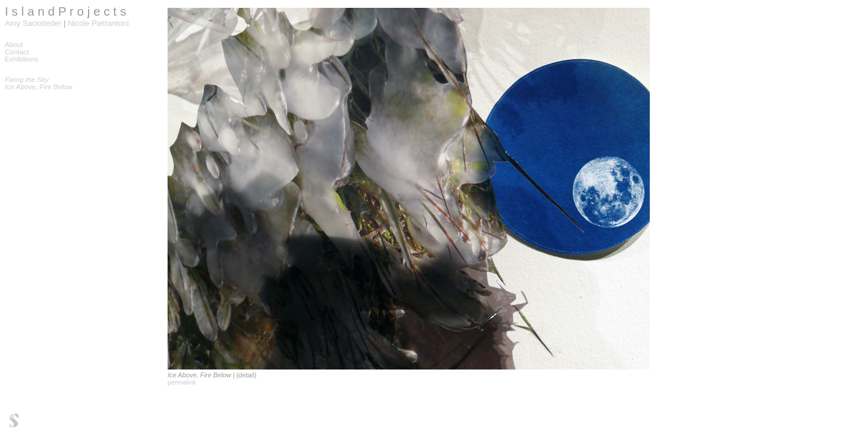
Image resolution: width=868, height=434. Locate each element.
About (14, 45)
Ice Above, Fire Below (39, 87)
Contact (17, 52)
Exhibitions (22, 59)
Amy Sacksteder (33, 23)
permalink (182, 382)
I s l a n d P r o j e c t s (65, 11)
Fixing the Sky (27, 80)
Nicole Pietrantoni (99, 23)
